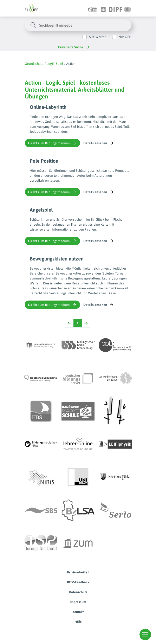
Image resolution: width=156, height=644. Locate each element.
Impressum (78, 602)
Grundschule (34, 64)
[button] (145, 635)
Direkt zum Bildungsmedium (52, 143)
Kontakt (78, 612)
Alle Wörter (97, 37)
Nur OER (125, 37)
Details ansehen (99, 143)
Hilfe (78, 622)
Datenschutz (78, 592)
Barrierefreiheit (78, 572)
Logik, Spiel (55, 64)
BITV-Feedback (78, 582)
